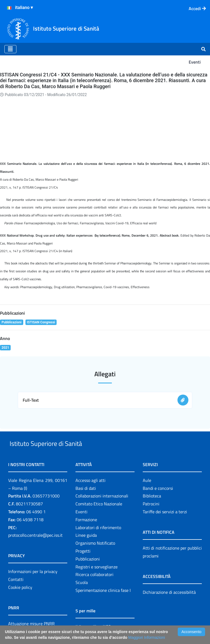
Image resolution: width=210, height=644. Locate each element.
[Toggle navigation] (10, 49)
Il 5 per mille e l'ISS (93, 594)
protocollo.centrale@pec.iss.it (35, 503)
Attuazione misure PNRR (31, 591)
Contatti (16, 547)
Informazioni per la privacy (33, 539)
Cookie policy (20, 555)
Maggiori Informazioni (147, 637)
